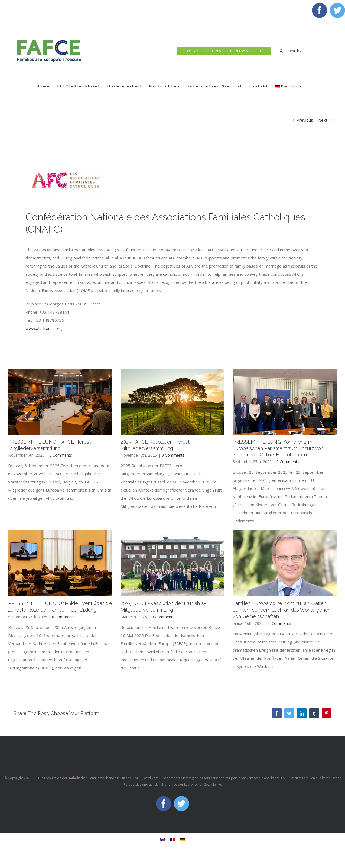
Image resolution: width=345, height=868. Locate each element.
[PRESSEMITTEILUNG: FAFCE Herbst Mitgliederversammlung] (60, 402)
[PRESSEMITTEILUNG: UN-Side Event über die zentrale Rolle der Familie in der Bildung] (60, 563)
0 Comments (61, 455)
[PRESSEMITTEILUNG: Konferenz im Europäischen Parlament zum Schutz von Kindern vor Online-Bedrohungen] (285, 402)
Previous (305, 120)
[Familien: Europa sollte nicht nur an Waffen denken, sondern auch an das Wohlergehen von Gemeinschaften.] (285, 563)
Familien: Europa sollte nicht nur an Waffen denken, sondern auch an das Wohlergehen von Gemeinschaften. (282, 610)
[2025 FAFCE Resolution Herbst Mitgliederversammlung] (173, 402)
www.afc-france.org (44, 328)
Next (323, 120)
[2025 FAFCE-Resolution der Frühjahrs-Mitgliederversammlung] (173, 563)
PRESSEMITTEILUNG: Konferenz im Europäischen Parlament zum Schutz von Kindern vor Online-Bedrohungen (278, 448)
